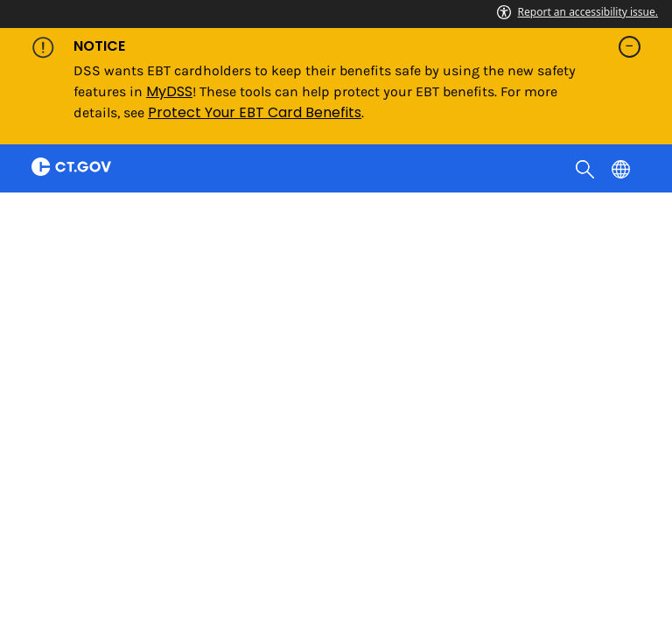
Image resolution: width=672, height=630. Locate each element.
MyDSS (169, 91)
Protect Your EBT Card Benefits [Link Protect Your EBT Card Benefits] (255, 112)
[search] (587, 168)
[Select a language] (623, 168)
